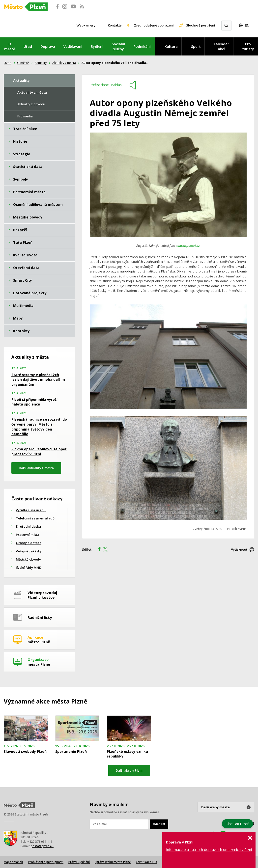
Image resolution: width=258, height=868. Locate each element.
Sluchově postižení (201, 25)
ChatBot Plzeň (237, 824)
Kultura (171, 46)
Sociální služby (118, 46)
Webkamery (86, 25)
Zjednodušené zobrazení (154, 25)
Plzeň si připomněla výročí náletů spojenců (34, 402)
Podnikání (142, 46)
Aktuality (41, 63)
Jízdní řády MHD (29, 568)
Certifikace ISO (146, 862)
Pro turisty (248, 46)
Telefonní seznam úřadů (35, 518)
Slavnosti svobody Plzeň (25, 752)
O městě (10, 46)
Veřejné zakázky (29, 551)
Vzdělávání (73, 46)
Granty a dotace (29, 543)
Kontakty (115, 25)
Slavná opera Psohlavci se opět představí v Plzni (39, 451)
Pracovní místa (28, 535)
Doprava (48, 46)
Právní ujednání (79, 862)
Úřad (28, 46)
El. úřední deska (28, 526)
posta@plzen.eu (42, 846)
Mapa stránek (13, 862)
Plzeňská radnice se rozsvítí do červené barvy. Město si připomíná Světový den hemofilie (39, 427)
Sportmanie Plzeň (71, 752)
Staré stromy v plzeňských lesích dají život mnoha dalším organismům (38, 380)
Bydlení (97, 46)
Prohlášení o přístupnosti (46, 862)
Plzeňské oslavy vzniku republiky (127, 754)
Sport (196, 46)
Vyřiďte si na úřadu (31, 510)
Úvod (8, 63)
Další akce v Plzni (129, 770)
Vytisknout (239, 549)
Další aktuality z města (36, 468)
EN (247, 26)
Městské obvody (28, 559)
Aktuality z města (64, 63)
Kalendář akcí (221, 46)
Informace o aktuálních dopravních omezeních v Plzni (209, 850)
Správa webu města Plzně (113, 862)
